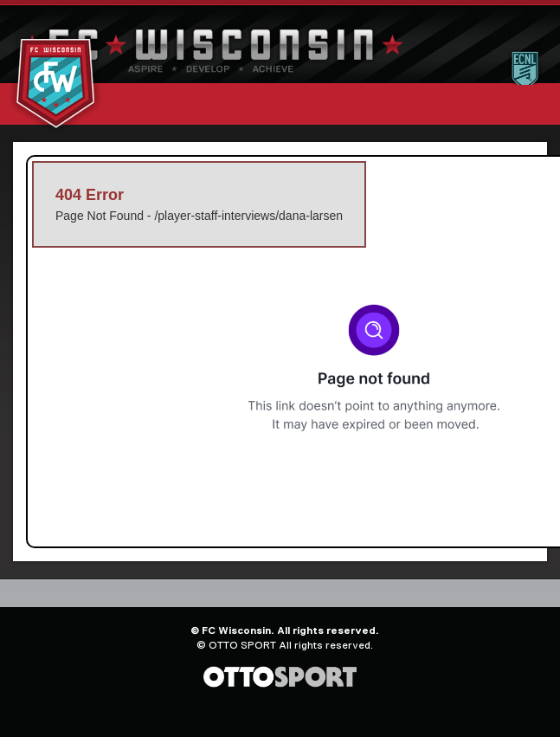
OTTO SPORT (242, 645)
